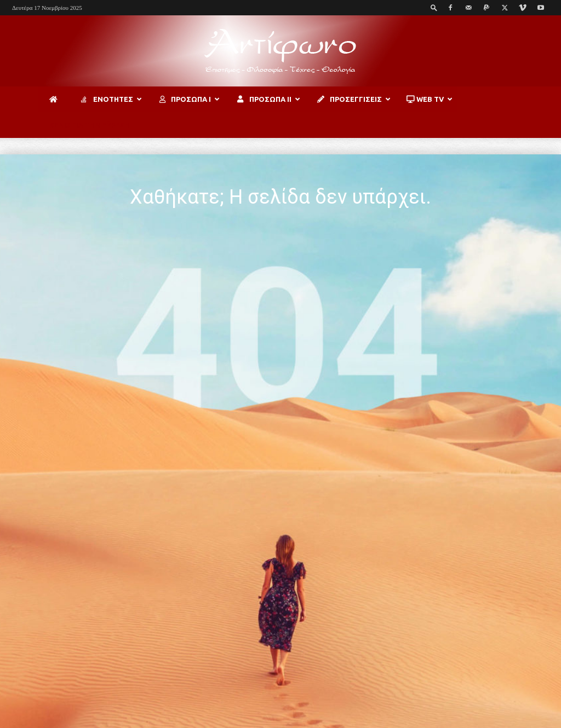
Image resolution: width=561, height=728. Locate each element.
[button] (434, 7)
